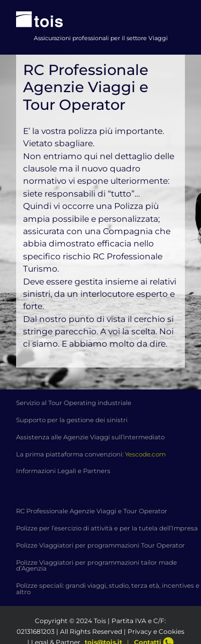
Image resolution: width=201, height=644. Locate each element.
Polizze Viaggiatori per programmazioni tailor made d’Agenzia (96, 566)
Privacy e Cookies (156, 631)
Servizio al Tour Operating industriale (74, 403)
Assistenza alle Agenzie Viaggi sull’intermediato (90, 437)
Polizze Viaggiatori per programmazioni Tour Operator (100, 545)
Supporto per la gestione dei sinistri (72, 420)
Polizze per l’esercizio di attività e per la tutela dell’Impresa (107, 528)
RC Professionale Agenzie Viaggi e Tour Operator (92, 511)
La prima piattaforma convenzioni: (91, 454)
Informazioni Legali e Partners (63, 471)
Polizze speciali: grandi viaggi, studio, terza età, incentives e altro (108, 589)
